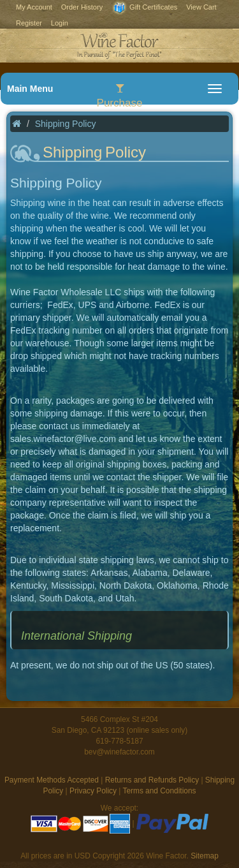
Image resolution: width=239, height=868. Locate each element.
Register (29, 23)
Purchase (120, 96)
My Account (34, 7)
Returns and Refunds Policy (152, 780)
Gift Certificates (144, 8)
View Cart (201, 7)
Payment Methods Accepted (52, 780)
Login (60, 23)
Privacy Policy (93, 791)
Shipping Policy (66, 124)
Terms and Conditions (159, 791)
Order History (82, 7)
